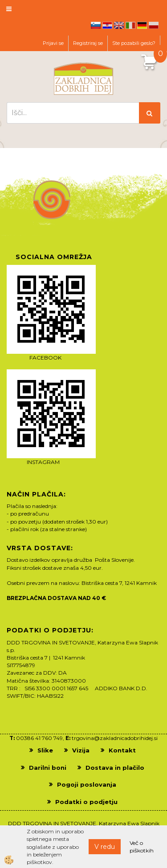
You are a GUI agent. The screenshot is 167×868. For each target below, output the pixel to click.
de (142, 25)
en (119, 25)
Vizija (81, 750)
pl (154, 25)
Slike (45, 750)
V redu (105, 847)
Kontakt (122, 750)
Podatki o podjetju (86, 802)
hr (107, 25)
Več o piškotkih (142, 847)
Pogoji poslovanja (87, 784)
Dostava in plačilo (115, 768)
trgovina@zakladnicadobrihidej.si (115, 738)
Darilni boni (48, 768)
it (130, 25)
